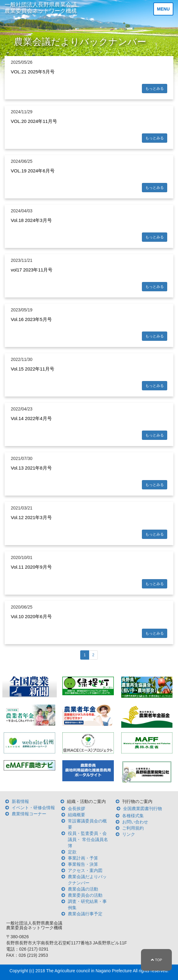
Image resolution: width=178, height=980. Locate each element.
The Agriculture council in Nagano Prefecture (89, 971)
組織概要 (77, 815)
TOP (157, 960)
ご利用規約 (133, 828)
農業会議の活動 (83, 889)
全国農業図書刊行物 (143, 809)
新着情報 (20, 801)
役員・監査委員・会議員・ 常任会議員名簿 (88, 839)
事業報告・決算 (83, 864)
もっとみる (155, 89)
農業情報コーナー (29, 814)
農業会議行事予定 (85, 914)
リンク (129, 834)
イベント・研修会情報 (33, 808)
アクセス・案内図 (85, 870)
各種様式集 (133, 816)
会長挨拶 (77, 809)
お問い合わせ (135, 822)
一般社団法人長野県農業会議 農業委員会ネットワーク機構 (41, 8)
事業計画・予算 (83, 858)
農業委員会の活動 (85, 895)
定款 (72, 852)
